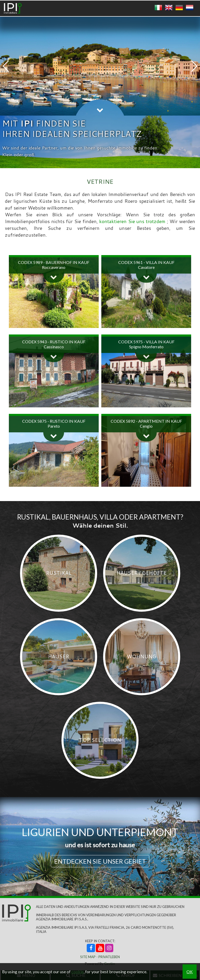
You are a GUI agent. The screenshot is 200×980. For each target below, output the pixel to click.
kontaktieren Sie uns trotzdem (133, 221)
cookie (77, 972)
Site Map (88, 957)
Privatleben (109, 957)
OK (190, 972)
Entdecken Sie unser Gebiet (100, 861)
